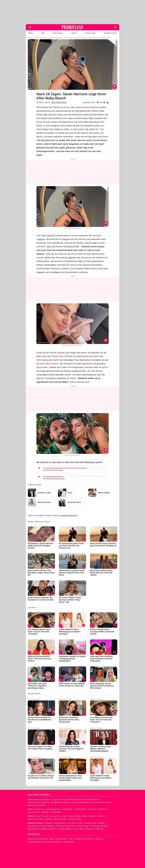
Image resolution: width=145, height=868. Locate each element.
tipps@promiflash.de (69, 515)
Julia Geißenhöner (59, 102)
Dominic (61, 353)
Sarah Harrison (83, 107)
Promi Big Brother (82, 360)
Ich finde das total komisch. (54, 479)
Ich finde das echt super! (53, 470)
